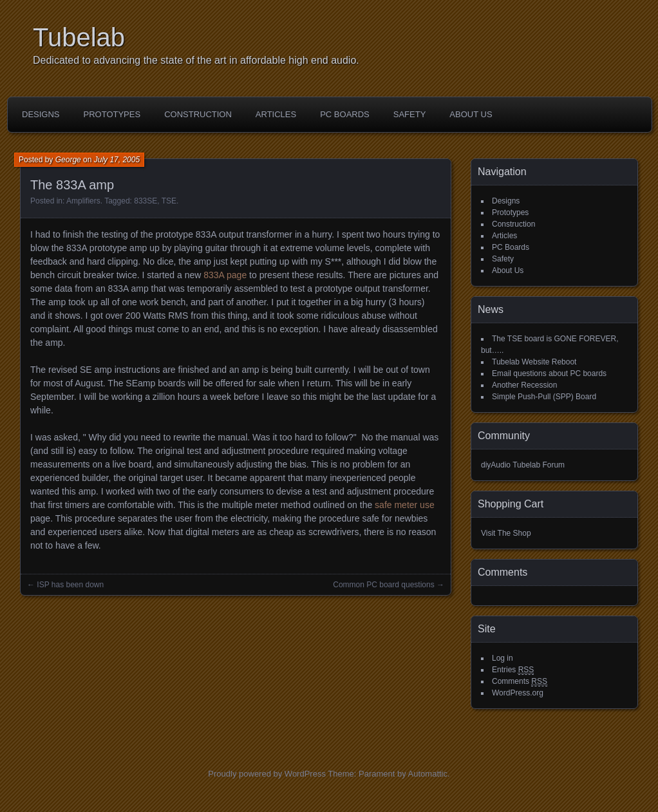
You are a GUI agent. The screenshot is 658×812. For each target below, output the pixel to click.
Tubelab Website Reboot (534, 362)
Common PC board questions (383, 585)
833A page (225, 275)
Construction (198, 114)
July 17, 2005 (117, 160)
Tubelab (79, 37)
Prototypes (112, 114)
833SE (146, 201)
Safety (410, 114)
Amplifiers (83, 201)
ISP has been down (70, 585)
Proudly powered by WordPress (267, 774)
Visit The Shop (506, 533)
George (68, 160)
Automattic (428, 774)
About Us (471, 114)
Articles (276, 114)
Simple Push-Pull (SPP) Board (544, 397)
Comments (520, 682)
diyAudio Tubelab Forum (523, 465)
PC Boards (345, 114)
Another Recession (524, 385)
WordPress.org (518, 693)
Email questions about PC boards (549, 373)
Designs (41, 114)
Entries (513, 670)
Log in (503, 658)
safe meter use (405, 505)
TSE (169, 201)
